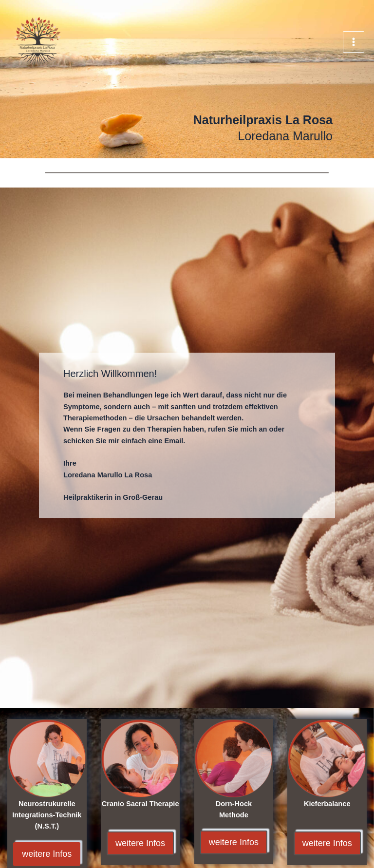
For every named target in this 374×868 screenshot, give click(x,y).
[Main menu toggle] (354, 42)
